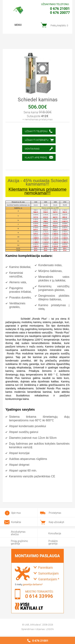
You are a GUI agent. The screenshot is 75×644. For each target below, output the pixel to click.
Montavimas (32, 149)
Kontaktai (16, 522)
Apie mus (16, 513)
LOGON (50, 629)
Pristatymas (55, 513)
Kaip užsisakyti (56, 522)
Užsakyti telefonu (36, 131)
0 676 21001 (40, 641)
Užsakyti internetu (37, 140)
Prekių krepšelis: (59, 25)
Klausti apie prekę (36, 157)
